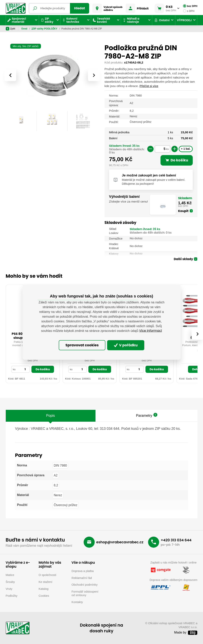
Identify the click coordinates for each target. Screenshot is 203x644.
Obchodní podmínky (85, 585)
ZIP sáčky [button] (47, 20)
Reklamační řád (82, 578)
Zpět (10, 29)
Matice (10, 575)
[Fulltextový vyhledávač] (59, 8)
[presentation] (10, 75)
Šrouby (10, 582)
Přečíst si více (149, 86)
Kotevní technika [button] (71, 20)
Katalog (43, 589)
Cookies (44, 596)
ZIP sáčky (37, 29)
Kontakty (77, 602)
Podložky (12, 596)
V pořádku (126, 345)
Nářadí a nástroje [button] (131, 20)
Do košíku (43, 369)
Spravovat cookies (82, 345)
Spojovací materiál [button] (17, 20)
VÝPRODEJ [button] (184, 20)
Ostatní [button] (162, 20)
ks (167, 149)
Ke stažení (45, 582)
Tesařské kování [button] (101, 20)
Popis (50, 416)
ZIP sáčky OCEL (56, 29)
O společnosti (47, 575)
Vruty (9, 589)
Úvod (25, 29)
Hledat (80, 8)
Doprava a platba (83, 571)
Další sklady (183, 259)
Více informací (151, 331)
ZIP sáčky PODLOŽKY (81, 29)
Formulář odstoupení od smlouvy (85, 593)
